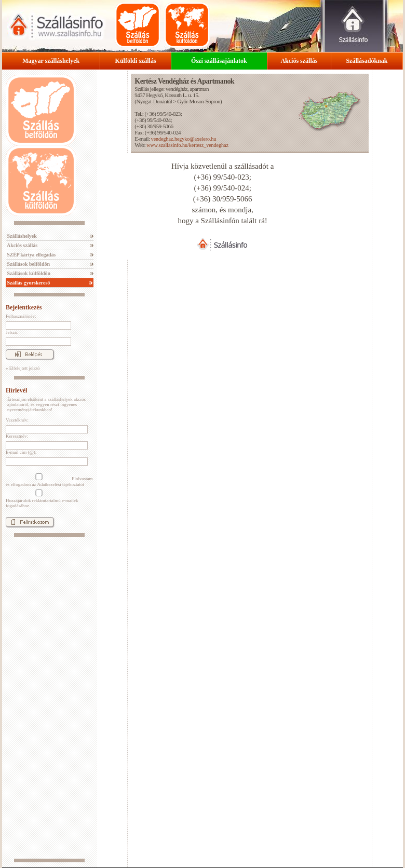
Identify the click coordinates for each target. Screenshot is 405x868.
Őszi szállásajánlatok (219, 61)
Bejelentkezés (24, 307)
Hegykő (154, 95)
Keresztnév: (17, 436)
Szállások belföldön (28, 264)
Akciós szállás (299, 61)
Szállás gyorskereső (28, 283)
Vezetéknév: (17, 420)
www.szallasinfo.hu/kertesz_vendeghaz (187, 145)
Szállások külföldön (28, 273)
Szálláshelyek (21, 236)
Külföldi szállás (136, 61)
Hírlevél (16, 390)
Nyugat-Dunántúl (154, 101)
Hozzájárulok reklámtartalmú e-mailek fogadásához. (42, 499)
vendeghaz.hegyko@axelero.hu (184, 139)
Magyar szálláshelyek (51, 61)
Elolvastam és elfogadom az (49, 480)
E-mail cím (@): (21, 452)
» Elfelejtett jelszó (23, 368)
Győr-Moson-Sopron (199, 101)
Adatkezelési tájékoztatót (60, 484)
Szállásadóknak (367, 61)
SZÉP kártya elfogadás (31, 255)
